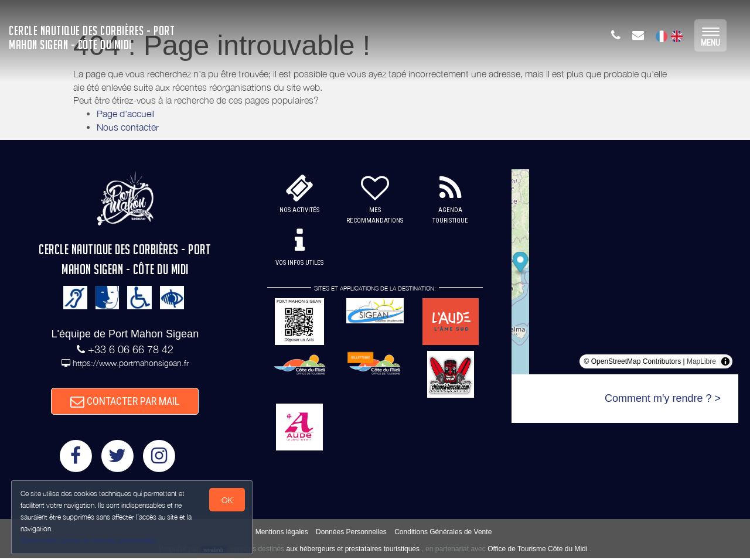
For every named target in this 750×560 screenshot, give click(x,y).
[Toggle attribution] (725, 361)
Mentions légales (282, 534)
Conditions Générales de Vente (443, 534)
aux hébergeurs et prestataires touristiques (353, 551)
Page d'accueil (126, 114)
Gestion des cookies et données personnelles (89, 540)
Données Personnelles (351, 534)
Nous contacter (128, 127)
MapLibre (701, 361)
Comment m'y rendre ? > (663, 398)
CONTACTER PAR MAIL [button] (125, 402)
